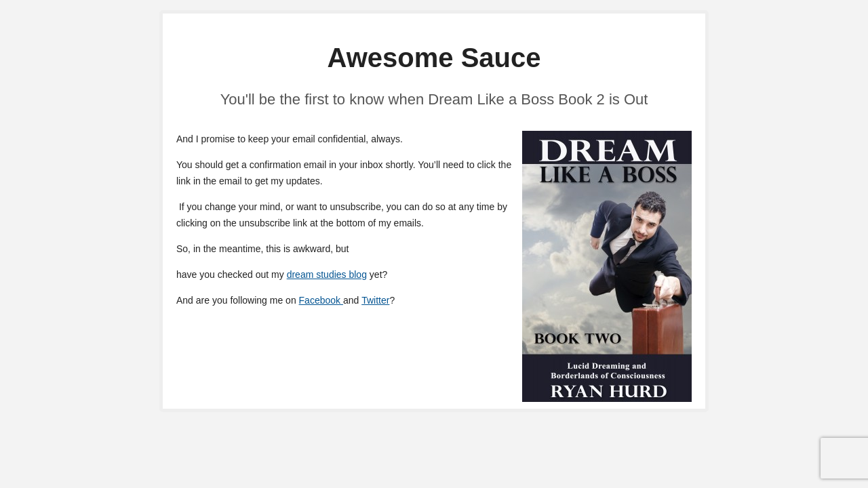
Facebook (321, 300)
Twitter (375, 300)
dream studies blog (327, 274)
